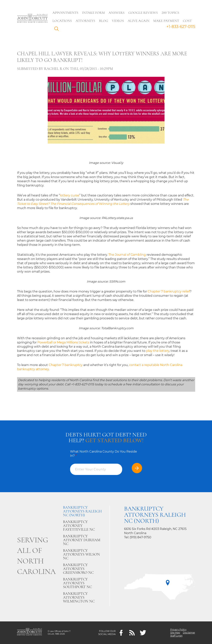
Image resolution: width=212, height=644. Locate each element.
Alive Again (139, 21)
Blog (104, 21)
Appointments (66, 13)
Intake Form (94, 13)
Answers (117, 13)
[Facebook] (121, 633)
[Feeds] (132, 633)
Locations (62, 21)
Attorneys (86, 21)
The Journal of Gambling (127, 255)
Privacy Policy (178, 630)
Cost (187, 21)
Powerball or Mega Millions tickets (63, 342)
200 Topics (171, 13)
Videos (118, 21)
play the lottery (158, 351)
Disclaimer (189, 633)
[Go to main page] (32, 19)
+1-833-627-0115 (181, 27)
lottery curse (70, 195)
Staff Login (176, 636)
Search (58, 30)
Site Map (175, 633)
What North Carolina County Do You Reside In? (104, 454)
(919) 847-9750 (140, 537)
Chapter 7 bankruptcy (66, 365)
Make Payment (166, 21)
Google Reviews (143, 13)
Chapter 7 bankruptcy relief (169, 291)
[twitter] (143, 633)
